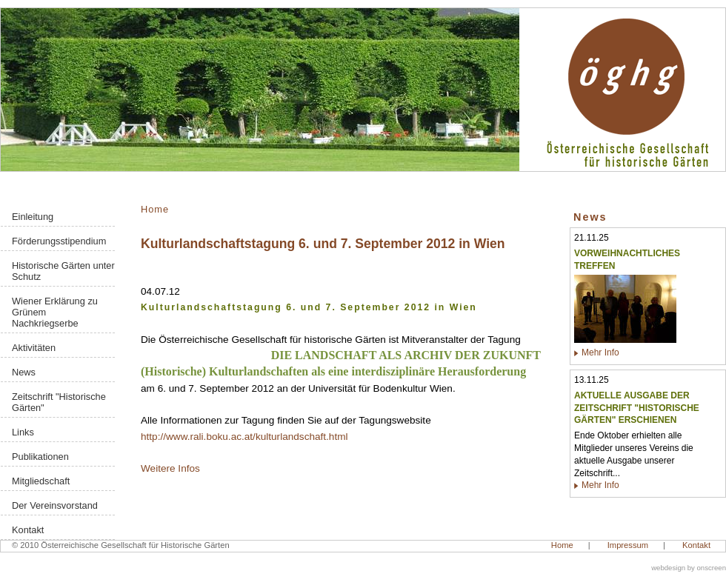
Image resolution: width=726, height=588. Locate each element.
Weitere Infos (170, 468)
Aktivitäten (34, 348)
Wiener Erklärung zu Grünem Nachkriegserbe (55, 312)
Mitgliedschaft (41, 481)
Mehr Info (600, 353)
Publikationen (40, 457)
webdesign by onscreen (689, 568)
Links (23, 432)
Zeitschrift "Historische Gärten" (59, 402)
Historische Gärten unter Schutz (63, 271)
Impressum (628, 545)
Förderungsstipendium (59, 241)
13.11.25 (592, 380)
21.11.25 (592, 238)
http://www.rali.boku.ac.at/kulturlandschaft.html (244, 437)
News (24, 372)
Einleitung (33, 217)
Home (155, 209)
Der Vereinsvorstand (55, 505)
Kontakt (28, 530)
